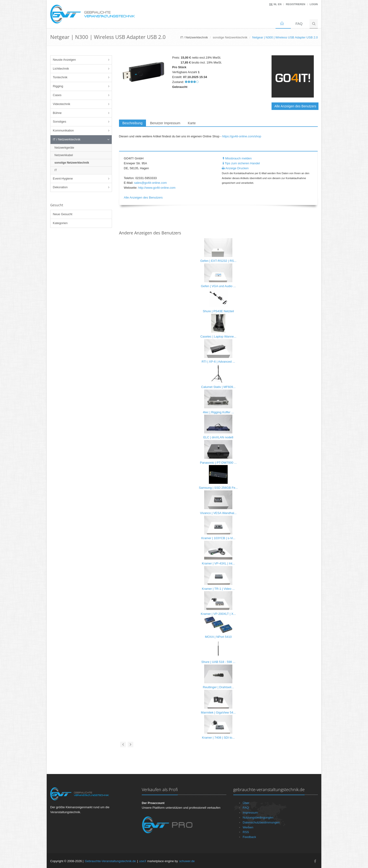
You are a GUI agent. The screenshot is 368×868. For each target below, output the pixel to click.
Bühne (57, 113)
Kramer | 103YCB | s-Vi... (218, 538)
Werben (248, 827)
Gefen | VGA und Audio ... (218, 286)
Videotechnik (61, 104)
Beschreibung (133, 123)
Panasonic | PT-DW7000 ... (218, 463)
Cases (57, 95)
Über (246, 803)
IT (56, 170)
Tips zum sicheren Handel (241, 163)
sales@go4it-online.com (151, 183)
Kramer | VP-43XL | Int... (218, 563)
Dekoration (60, 187)
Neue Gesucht (63, 214)
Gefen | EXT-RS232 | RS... (218, 261)
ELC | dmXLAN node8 (218, 437)
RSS (246, 832)
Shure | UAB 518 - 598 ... (218, 662)
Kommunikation (63, 130)
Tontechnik (60, 77)
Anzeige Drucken (235, 168)
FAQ (299, 24)
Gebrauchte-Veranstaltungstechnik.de (110, 861)
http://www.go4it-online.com (157, 188)
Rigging (58, 86)
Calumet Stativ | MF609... (218, 387)
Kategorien (60, 223)
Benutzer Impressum (165, 123)
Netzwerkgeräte (64, 148)
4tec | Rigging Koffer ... (218, 412)
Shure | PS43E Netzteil (218, 311)
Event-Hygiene (63, 178)
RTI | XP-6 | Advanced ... (218, 362)
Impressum (250, 813)
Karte (192, 123)
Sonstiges (59, 122)
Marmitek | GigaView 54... (218, 712)
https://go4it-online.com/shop (242, 136)
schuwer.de (187, 861)
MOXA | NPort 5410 (218, 637)
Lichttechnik (61, 69)
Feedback (249, 837)
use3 (142, 861)
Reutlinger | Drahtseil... (218, 687)
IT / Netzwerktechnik (67, 139)
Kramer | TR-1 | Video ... (218, 589)
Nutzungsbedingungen (258, 817)
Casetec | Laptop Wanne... (218, 336)
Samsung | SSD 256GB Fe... (218, 488)
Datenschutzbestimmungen (261, 822)
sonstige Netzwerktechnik (230, 37)
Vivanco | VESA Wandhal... (218, 513)
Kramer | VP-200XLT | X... (218, 614)
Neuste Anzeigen (64, 60)
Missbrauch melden (237, 158)
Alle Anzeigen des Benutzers (295, 106)
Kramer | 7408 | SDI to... (218, 738)
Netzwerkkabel (64, 155)
